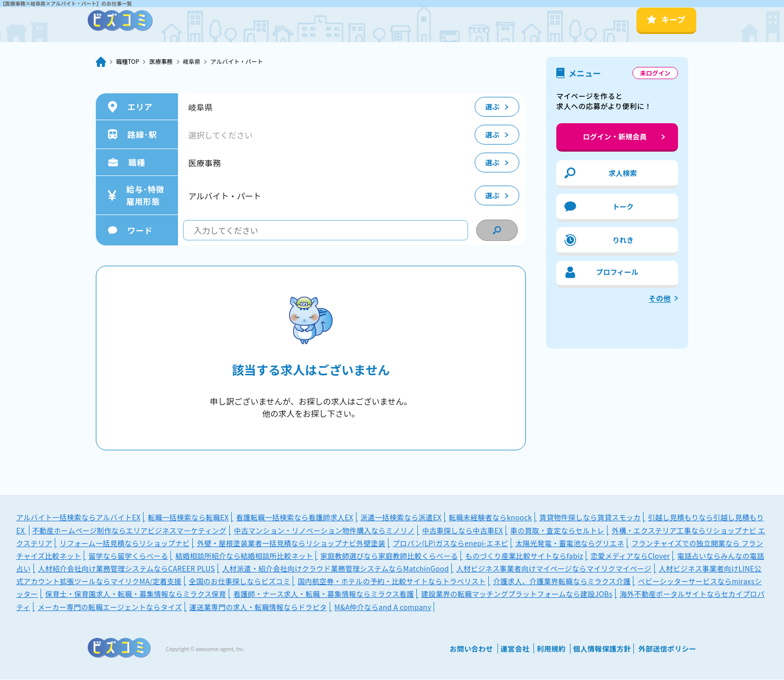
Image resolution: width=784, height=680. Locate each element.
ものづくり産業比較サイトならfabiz (524, 556)
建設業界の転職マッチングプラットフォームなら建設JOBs (517, 594)
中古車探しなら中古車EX (462, 531)
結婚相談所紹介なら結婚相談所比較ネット (244, 556)
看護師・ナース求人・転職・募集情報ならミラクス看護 (324, 594)
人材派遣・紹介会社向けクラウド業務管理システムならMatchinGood (335, 569)
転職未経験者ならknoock (490, 518)
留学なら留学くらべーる (128, 556)
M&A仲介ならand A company (383, 607)
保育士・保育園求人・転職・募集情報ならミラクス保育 (136, 594)
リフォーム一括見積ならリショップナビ (124, 544)
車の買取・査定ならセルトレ (557, 531)
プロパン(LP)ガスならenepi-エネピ (450, 544)
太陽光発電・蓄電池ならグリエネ (570, 544)
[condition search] (497, 231)
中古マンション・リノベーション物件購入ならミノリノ (324, 531)
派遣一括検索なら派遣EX (401, 518)
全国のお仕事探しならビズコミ (240, 582)
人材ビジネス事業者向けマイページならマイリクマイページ (554, 569)
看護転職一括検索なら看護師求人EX (295, 518)
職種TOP (130, 62)
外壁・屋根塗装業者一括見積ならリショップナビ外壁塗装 (291, 544)
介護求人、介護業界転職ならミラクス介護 (562, 582)
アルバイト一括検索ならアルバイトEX (78, 518)
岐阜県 (203, 62)
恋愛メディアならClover (630, 556)
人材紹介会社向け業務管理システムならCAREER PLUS (127, 569)
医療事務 (168, 62)
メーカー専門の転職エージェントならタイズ (110, 607)
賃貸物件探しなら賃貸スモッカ (590, 518)
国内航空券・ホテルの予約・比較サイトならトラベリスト (392, 582)
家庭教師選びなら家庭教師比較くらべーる (389, 556)
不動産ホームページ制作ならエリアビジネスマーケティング (129, 531)
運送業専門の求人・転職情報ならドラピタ (258, 607)
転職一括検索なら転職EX (188, 518)
